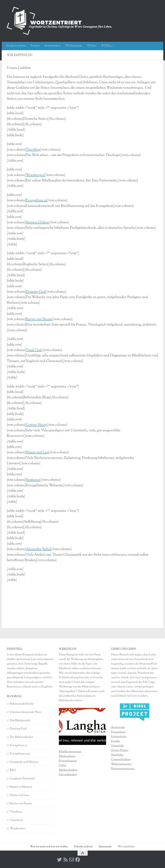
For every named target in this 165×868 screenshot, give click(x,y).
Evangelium (118, 732)
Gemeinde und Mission (24, 762)
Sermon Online (37, 223)
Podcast (35, 46)
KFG (13, 770)
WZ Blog (106, 46)
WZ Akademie (74, 46)
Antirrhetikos (52, 46)
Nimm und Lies (37, 452)
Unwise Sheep (36, 425)
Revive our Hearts (39, 319)
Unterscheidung (121, 759)
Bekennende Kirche (22, 704)
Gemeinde (117, 746)
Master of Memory (21, 787)
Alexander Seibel (38, 549)
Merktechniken (68, 770)
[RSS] (65, 860)
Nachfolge (117, 755)
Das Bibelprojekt (20, 720)
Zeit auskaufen (68, 775)
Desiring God (36, 292)
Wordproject (35, 175)
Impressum (105, 847)
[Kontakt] (72, 860)
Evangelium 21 (36, 201)
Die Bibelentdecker (21, 737)
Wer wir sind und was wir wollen (49, 847)
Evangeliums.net (20, 754)
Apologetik (118, 727)
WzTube (92, 46)
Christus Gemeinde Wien (26, 712)
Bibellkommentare (70, 752)
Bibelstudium (67, 756)
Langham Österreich (22, 779)
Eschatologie (119, 737)
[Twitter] (59, 860)
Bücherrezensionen (123, 769)
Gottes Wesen (120, 750)
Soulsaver (33, 480)
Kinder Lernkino (16, 46)
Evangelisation (68, 761)
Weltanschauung (121, 764)
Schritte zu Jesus (83, 847)
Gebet (63, 765)
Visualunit (16, 820)
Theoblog (33, 150)
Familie (115, 741)
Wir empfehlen (126, 847)
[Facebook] (78, 860)
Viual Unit (34, 350)
